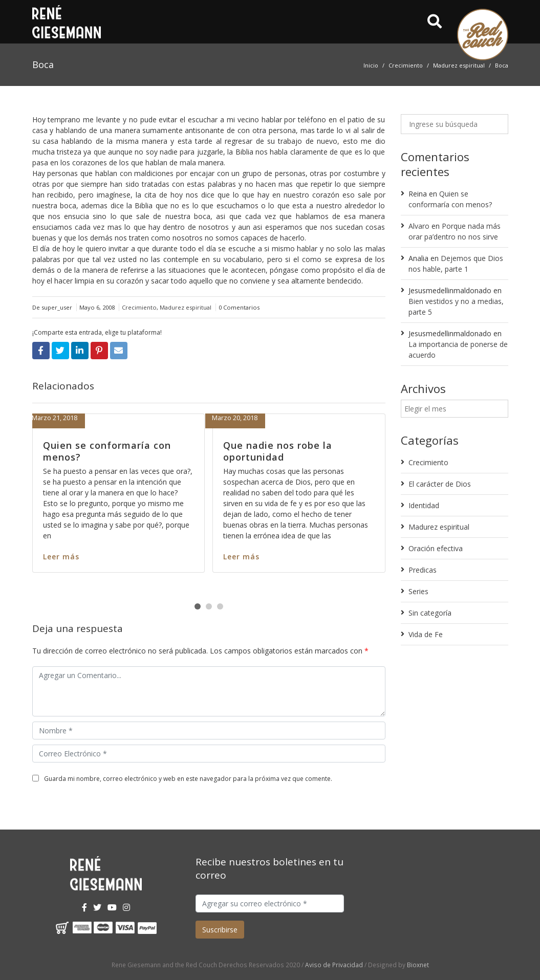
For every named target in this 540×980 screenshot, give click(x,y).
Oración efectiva (436, 548)
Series (418, 591)
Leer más (61, 557)
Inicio (371, 65)
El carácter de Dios (440, 484)
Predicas (423, 570)
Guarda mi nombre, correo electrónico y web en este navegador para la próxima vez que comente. (188, 779)
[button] (198, 606)
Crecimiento (406, 65)
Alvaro (419, 226)
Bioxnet (418, 965)
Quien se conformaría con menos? (107, 451)
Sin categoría (430, 613)
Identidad (424, 505)
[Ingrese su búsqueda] (455, 124)
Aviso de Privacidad (334, 965)
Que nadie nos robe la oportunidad (278, 451)
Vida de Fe (426, 634)
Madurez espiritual (459, 65)
